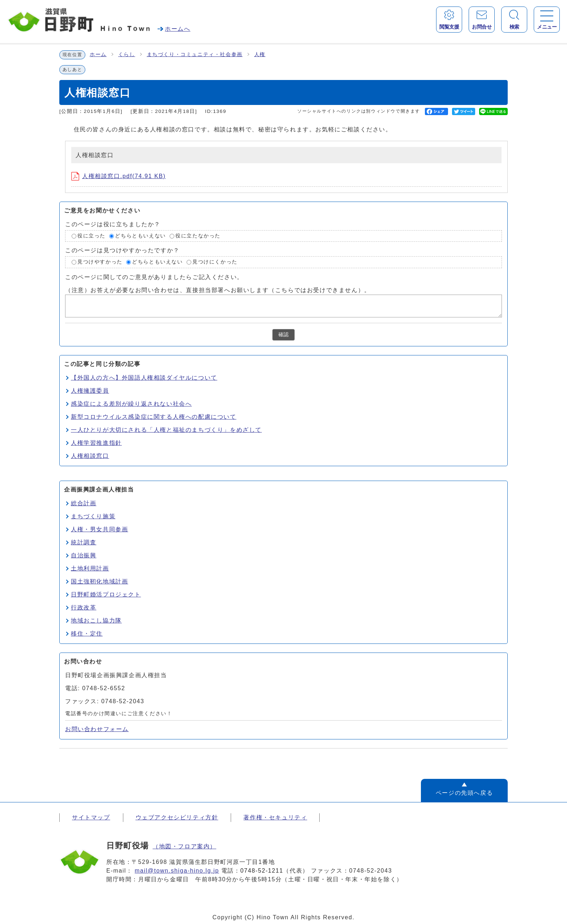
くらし (127, 54)
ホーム (98, 54)
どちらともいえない (140, 236)
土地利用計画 (90, 568)
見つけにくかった (215, 262)
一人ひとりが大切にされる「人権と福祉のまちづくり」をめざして (166, 430)
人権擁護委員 (90, 391)
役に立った (91, 236)
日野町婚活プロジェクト (106, 594)
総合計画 (84, 503)
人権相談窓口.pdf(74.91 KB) (118, 176)
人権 (260, 54)
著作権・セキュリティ (275, 817)
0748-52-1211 (262, 871)
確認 (283, 335)
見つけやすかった (100, 262)
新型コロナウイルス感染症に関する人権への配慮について (154, 417)
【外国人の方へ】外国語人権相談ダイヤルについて (144, 378)
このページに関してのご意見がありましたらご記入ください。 (154, 277)
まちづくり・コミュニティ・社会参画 (195, 54)
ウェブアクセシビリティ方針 (177, 817)
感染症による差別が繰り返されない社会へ (131, 404)
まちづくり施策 (93, 516)
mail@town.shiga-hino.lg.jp (177, 871)
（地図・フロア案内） (184, 846)
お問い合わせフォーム (97, 729)
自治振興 (84, 555)
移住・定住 (87, 634)
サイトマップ (91, 817)
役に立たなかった (198, 236)
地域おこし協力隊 (96, 621)
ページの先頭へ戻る (464, 793)
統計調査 (84, 542)
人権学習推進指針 (96, 443)
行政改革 (84, 607)
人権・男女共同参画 (99, 529)
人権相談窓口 (90, 456)
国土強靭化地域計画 (99, 581)
